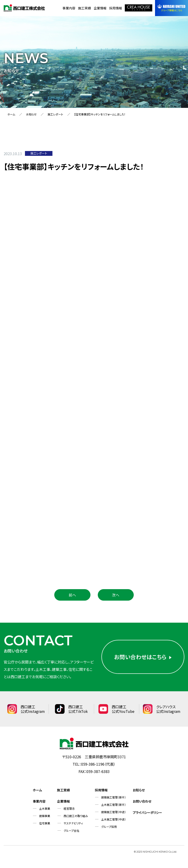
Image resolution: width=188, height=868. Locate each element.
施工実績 (84, 8)
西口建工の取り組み (76, 816)
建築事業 (45, 816)
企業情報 (100, 8)
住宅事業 (45, 823)
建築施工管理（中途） (114, 812)
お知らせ (31, 114)
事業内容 (69, 8)
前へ (72, 595)
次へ (116, 595)
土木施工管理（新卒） (114, 805)
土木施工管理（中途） (114, 819)
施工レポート (55, 114)
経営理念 (69, 808)
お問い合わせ (142, 801)
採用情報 (116, 8)
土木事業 (45, 808)
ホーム (11, 114)
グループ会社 (71, 830)
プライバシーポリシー (147, 812)
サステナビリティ (73, 823)
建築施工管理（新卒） (114, 797)
